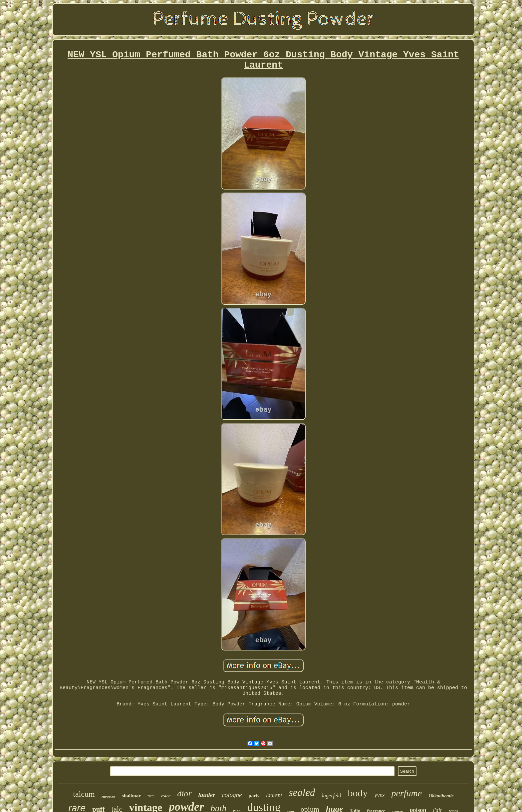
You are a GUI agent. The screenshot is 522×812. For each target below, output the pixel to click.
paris (254, 796)
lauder (207, 795)
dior (184, 794)
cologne (232, 795)
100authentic (441, 796)
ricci (151, 796)
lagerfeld (332, 796)
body (358, 793)
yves (379, 795)
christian (109, 797)
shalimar (131, 796)
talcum (84, 794)
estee (166, 796)
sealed (302, 793)
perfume (406, 793)
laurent (274, 795)
